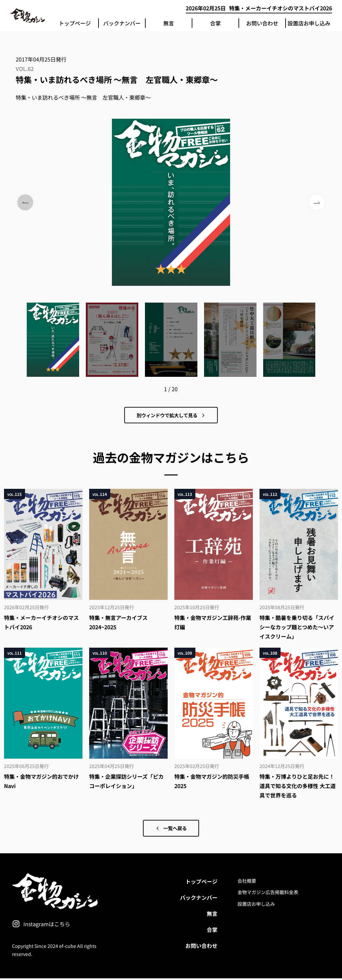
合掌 (215, 23)
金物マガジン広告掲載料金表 (268, 894)
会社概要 (247, 882)
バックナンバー (122, 23)
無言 (169, 23)
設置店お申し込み (309, 23)
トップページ (75, 23)
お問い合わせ (262, 23)
